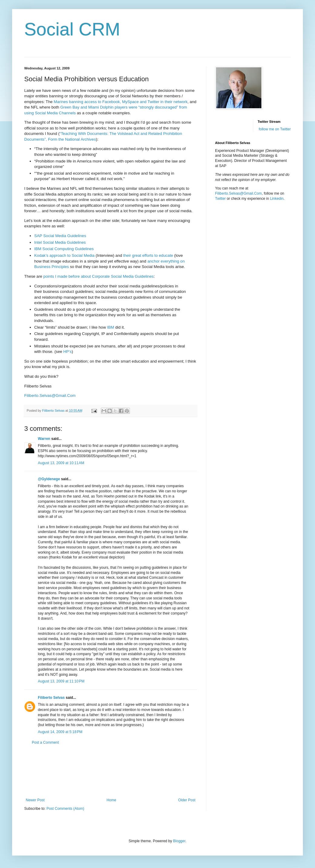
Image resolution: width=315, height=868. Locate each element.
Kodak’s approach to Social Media (64, 255)
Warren (44, 439)
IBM (110, 327)
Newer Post (35, 800)
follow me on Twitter (275, 129)
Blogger (179, 841)
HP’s (68, 352)
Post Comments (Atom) (65, 809)
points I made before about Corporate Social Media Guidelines (98, 276)
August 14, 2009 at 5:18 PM (60, 732)
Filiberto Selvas (51, 698)
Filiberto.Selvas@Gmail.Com (238, 193)
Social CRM (72, 29)
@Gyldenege (49, 479)
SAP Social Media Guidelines (60, 236)
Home (111, 800)
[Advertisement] (111, 771)
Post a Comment (45, 742)
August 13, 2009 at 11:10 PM (61, 681)
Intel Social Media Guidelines (60, 242)
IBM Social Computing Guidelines (64, 249)
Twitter (220, 199)
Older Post (187, 800)
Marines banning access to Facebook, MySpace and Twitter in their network (121, 102)
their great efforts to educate (148, 255)
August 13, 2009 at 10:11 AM (61, 463)
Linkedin (277, 199)
